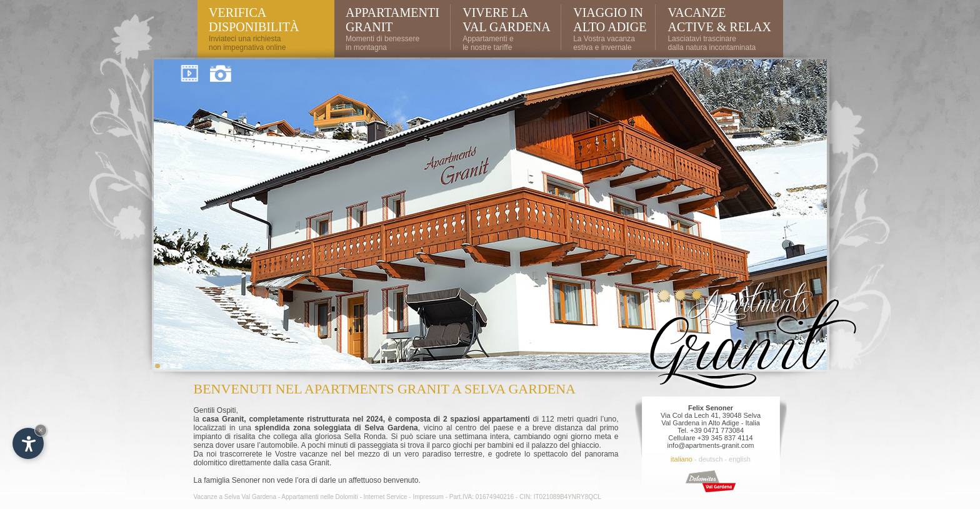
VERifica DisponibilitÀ (254, 20)
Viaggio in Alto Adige (610, 20)
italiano (682, 459)
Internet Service (386, 497)
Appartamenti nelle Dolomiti (319, 497)
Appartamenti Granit (392, 20)
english (740, 459)
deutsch (711, 459)
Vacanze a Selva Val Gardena (235, 497)
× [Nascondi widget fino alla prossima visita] (41, 430)
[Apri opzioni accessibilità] (28, 443)
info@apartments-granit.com (711, 445)
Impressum (428, 497)
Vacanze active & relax (719, 20)
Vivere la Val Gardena (507, 20)
